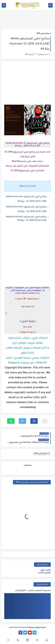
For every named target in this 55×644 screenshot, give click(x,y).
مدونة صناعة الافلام (17, 628)
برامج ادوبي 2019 (43, 34)
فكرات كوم (46, 570)
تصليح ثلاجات (44, 573)
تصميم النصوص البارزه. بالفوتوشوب (33, 591)
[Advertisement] (28, 83)
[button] (34, 421)
